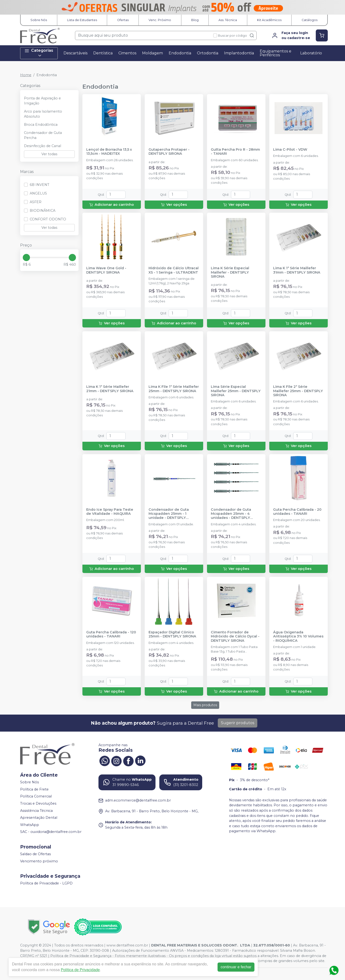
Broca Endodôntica (41, 125)
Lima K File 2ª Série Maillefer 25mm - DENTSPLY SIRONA (298, 391)
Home (26, 75)
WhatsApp (30, 825)
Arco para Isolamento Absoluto (43, 114)
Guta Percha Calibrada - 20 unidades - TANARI (297, 512)
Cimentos (127, 53)
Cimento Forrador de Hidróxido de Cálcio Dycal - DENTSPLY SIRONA (235, 636)
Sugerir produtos (238, 723)
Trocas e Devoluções (38, 803)
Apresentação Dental (39, 818)
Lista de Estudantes (82, 20)
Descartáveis (75, 53)
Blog (195, 20)
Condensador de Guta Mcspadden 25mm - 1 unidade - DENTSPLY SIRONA (169, 514)
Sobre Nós (39, 20)
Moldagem (152, 53)
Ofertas (123, 20)
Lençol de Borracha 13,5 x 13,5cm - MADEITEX (109, 152)
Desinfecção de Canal (43, 146)
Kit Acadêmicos (269, 20)
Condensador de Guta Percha (43, 135)
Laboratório (311, 53)
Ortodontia (208, 53)
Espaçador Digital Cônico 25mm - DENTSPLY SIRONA (172, 634)
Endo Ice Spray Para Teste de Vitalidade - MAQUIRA (110, 512)
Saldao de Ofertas (35, 854)
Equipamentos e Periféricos (276, 53)
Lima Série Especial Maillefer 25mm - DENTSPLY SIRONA (236, 391)
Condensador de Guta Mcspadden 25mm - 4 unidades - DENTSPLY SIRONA (231, 514)
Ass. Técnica (228, 20)
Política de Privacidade (80, 970)
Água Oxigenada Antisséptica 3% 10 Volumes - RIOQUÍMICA (298, 636)
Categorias (39, 53)
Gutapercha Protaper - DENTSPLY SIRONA (169, 152)
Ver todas (49, 154)
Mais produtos (205, 705)
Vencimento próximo (39, 861)
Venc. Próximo (160, 20)
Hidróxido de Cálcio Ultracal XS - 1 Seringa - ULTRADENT (174, 270)
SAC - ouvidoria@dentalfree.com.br (51, 832)
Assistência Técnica (36, 811)
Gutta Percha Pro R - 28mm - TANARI (235, 152)
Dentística (103, 53)
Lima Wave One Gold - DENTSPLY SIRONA (106, 270)
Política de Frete (34, 789)
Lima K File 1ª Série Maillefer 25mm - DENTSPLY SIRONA (174, 389)
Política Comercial (36, 796)
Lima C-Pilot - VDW (290, 150)
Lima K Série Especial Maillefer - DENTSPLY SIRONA (230, 272)
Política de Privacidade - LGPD (46, 883)
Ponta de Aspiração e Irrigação (42, 101)
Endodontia (180, 53)
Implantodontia (239, 53)
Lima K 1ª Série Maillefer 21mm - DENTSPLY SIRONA (110, 389)
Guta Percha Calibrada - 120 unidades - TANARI (111, 634)
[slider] (26, 258)
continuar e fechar (236, 967)
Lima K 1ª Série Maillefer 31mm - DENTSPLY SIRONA (297, 270)
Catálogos (310, 20)
